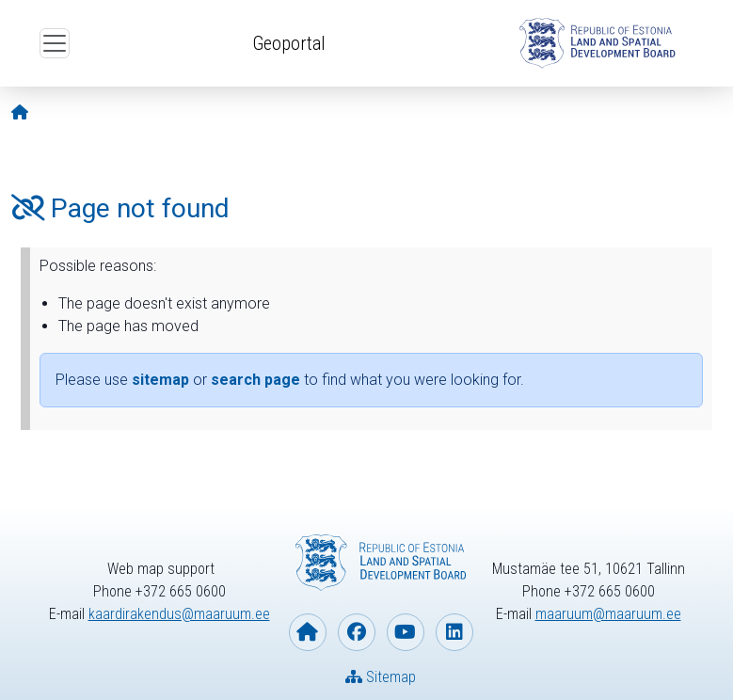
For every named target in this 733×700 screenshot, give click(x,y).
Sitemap (381, 677)
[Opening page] (20, 112)
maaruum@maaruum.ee (608, 614)
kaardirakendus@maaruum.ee (179, 614)
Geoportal (289, 43)
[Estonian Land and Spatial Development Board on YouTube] (406, 632)
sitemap (160, 380)
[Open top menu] (55, 43)
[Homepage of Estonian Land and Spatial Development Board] (308, 632)
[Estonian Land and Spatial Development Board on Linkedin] (454, 632)
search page (255, 380)
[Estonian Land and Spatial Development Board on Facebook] (357, 632)
